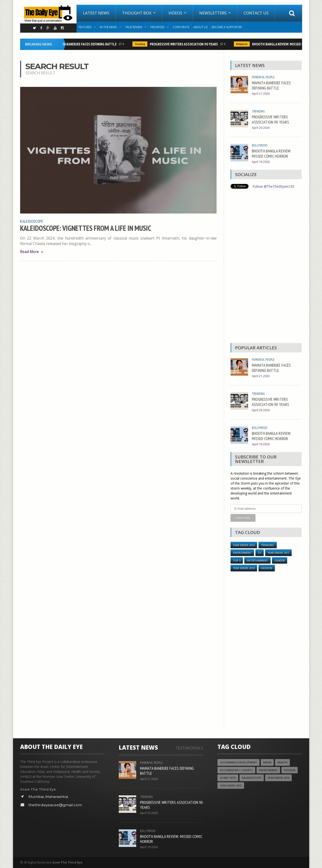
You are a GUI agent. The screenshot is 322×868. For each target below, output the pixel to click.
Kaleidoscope (32, 221)
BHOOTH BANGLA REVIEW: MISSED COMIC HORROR (271, 153)
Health (282, 762)
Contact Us (256, 13)
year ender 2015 (231, 785)
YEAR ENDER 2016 (244, 545)
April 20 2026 (261, 128)
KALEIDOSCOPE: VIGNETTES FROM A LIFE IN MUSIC (86, 228)
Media (267, 762)
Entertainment (257, 560)
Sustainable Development (238, 762)
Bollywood (243, 44)
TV (259, 552)
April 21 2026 (261, 94)
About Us (200, 27)
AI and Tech (228, 777)
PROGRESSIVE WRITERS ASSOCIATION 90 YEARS (186, 44)
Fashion (267, 568)
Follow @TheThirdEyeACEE (273, 186)
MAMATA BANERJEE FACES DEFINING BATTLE (87, 44)
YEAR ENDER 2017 (278, 552)
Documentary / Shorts (236, 770)
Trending (142, 44)
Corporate (181, 27)
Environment (242, 552)
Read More (32, 251)
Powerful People (263, 77)
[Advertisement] (266, 267)
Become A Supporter (227, 27)
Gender (279, 560)
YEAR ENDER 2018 (244, 568)
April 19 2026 (261, 162)
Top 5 (237, 560)
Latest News (96, 13)
